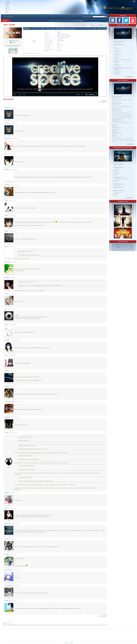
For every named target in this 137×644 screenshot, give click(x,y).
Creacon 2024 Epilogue (119, 167)
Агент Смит (117, 61)
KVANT (24, 437)
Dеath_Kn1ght (25, 446)
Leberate (114, 98)
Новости (7, 4)
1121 (58, 49)
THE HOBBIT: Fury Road (120, 177)
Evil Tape (116, 194)
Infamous (24, 282)
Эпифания (116, 65)
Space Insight (26, 29)
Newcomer (115, 111)
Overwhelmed (115, 126)
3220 (58, 47)
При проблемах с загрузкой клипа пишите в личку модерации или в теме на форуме (31, 21)
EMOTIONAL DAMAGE (120, 45)
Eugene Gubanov (116, 121)
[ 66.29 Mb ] (13, 41)
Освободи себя (117, 73)
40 (58, 46)
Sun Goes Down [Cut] (66, 35)
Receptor (59, 35)
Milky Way (117, 51)
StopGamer (117, 58)
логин (5, 17)
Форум (7, 12)
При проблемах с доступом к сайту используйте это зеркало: (62, 21)
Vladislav (114, 127)
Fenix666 (24, 466)
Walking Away (115, 131)
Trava (115, 48)
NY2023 (116, 171)
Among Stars (117, 55)
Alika (23, 478)
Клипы (7, 5)
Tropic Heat (117, 181)
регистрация (10, 17)
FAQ (6, 11)
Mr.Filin (114, 105)
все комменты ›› (130, 144)
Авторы (7, 7)
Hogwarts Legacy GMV (119, 41)
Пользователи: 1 (118, 245)
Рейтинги (8, 9)
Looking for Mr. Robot (119, 164)
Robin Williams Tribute (119, 187)
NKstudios (119, 247)
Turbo (23, 456)
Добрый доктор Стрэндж (120, 184)
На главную (8, 2)
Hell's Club (117, 174)
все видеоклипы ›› (130, 77)
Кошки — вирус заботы (119, 191)
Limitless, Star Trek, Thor (62, 34)
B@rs (23, 252)
